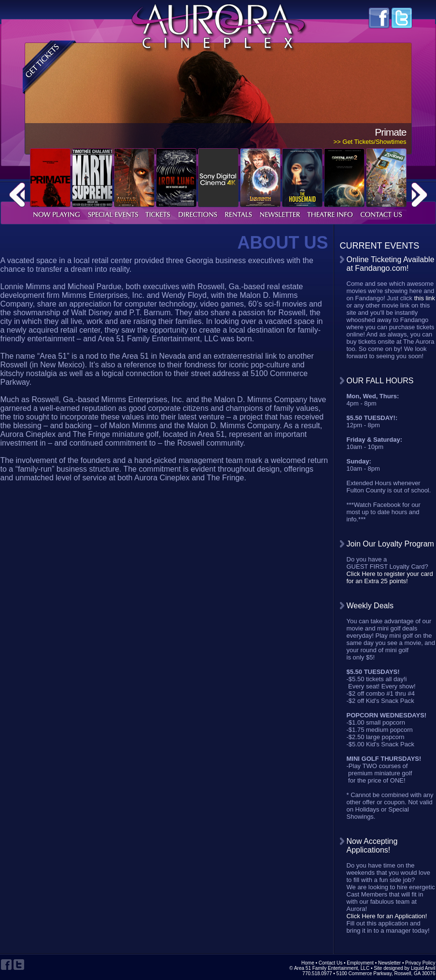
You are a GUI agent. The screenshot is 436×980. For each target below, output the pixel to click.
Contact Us (331, 963)
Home (308, 963)
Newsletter (389, 963)
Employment (360, 963)
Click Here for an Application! (387, 916)
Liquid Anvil (423, 968)
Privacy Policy (420, 963)
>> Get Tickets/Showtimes (370, 142)
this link (425, 298)
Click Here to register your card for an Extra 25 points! (390, 577)
